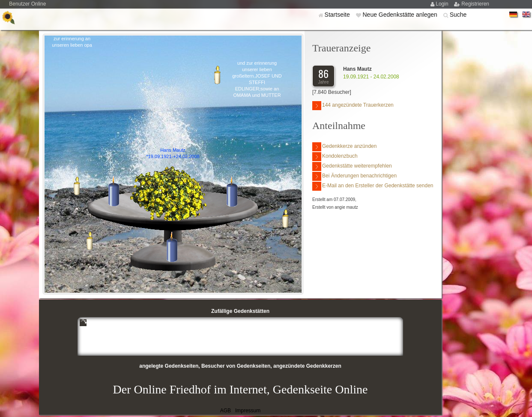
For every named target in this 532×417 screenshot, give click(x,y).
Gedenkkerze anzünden (344, 147)
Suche (458, 15)
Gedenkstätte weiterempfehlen (352, 166)
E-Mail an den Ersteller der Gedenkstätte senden (373, 186)
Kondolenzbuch (335, 157)
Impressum (248, 411)
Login (443, 4)
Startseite (338, 15)
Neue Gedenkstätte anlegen (400, 15)
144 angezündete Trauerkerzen (353, 106)
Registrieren (475, 4)
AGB (226, 411)
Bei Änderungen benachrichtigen (354, 176)
